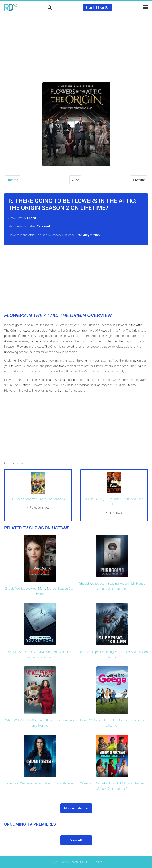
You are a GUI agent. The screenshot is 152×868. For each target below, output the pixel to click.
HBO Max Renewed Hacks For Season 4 (38, 499)
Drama (20, 463)
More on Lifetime (76, 808)
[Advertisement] (76, 45)
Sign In (91, 8)
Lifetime (12, 180)
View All (76, 840)
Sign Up (103, 8)
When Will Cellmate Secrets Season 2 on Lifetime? (40, 783)
